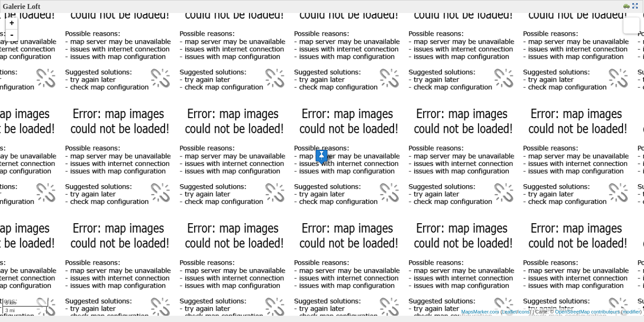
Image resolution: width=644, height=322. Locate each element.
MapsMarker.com (480, 312)
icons (524, 312)
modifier (631, 312)
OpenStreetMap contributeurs (587, 312)
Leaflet (510, 312)
